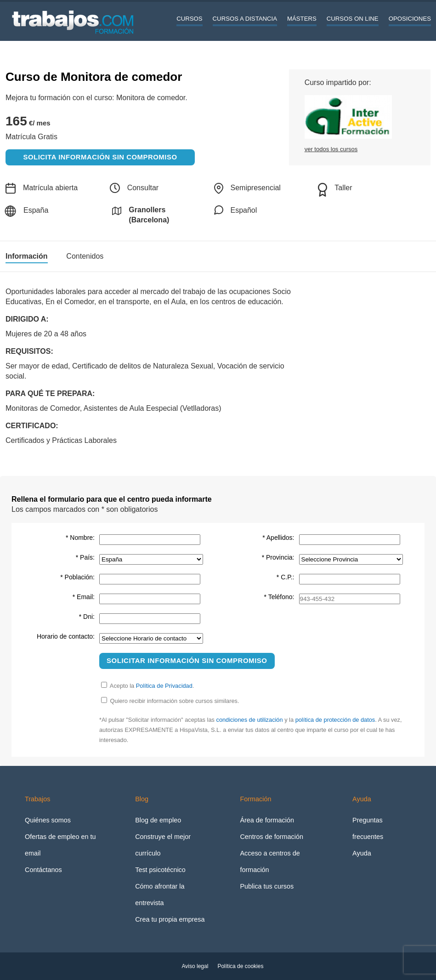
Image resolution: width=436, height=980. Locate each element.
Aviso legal (195, 966)
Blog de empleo (158, 820)
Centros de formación (272, 837)
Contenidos (85, 256)
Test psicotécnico (160, 870)
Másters (302, 19)
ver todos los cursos (331, 149)
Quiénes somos (48, 820)
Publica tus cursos (267, 886)
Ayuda (362, 853)
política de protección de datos (335, 720)
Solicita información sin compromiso (100, 157)
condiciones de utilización (249, 720)
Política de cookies (240, 966)
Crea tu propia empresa (170, 919)
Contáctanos (43, 870)
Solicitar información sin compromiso (187, 660)
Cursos (189, 19)
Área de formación (267, 820)
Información (27, 256)
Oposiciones (410, 19)
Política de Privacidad (164, 686)
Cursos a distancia (245, 19)
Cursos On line (353, 19)
